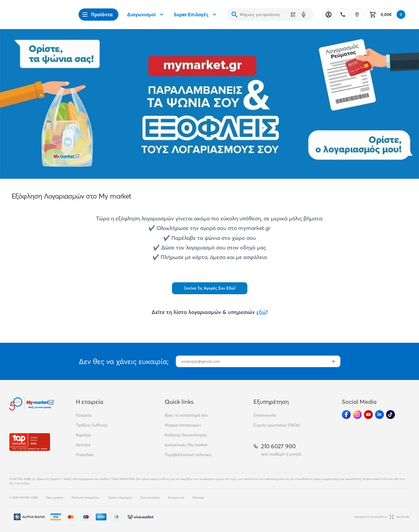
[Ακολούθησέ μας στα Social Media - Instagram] (357, 415)
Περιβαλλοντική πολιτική (188, 455)
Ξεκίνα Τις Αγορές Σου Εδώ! (210, 288)
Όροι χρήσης (55, 498)
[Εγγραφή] (333, 361)
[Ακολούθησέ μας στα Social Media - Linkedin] (379, 415)
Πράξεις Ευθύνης (92, 425)
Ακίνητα (83, 445)
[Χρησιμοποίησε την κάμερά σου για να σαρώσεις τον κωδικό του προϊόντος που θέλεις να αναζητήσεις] (293, 15)
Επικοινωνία (265, 415)
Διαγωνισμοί (146, 15)
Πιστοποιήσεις (150, 498)
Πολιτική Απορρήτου (86, 498)
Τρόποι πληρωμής (120, 498)
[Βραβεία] (30, 442)
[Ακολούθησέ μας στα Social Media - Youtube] (368, 415)
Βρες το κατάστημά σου (186, 415)
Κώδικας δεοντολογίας (186, 435)
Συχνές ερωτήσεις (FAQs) (277, 425)
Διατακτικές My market (186, 445)
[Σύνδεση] (329, 15)
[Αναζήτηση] (235, 15)
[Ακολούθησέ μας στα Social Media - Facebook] (346, 415)
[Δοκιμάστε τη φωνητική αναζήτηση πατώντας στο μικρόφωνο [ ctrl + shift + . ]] (303, 15)
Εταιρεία (84, 415)
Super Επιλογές (196, 15)
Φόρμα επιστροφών (183, 425)
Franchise (85, 455)
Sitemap (198, 498)
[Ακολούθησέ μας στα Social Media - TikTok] (390, 415)
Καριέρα (83, 435)
